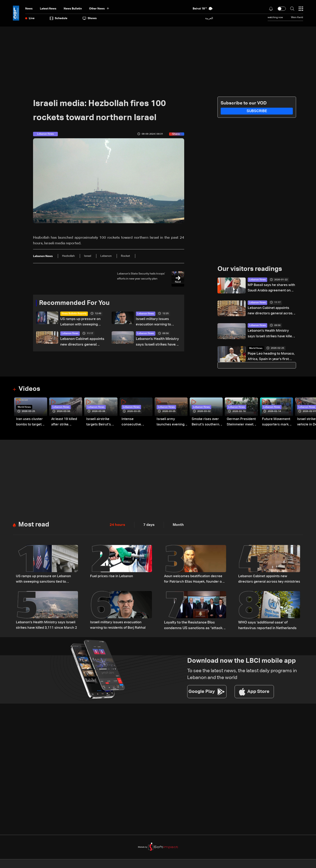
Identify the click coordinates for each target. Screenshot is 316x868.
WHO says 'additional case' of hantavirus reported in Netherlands (267, 626)
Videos (29, 390)
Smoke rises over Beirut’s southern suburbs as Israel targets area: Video (206, 424)
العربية (209, 18)
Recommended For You (74, 303)
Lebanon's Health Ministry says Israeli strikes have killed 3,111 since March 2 (157, 343)
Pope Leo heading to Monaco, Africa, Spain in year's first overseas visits (270, 358)
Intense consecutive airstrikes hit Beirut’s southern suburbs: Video (136, 424)
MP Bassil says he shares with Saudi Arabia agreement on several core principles (272, 288)
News (29, 9)
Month (178, 526)
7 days (149, 526)
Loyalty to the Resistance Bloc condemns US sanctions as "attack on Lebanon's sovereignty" (193, 627)
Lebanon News (146, 314)
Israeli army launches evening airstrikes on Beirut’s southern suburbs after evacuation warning (171, 424)
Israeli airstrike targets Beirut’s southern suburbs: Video (102, 424)
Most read (34, 526)
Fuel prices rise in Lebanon (112, 577)
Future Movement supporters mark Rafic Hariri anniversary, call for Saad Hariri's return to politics (277, 424)
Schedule (59, 18)
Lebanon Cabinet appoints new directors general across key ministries (82, 343)
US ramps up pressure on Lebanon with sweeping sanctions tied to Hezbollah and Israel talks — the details (82, 323)
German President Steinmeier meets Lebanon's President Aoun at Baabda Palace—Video (242, 424)
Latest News (48, 9)
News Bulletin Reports (74, 314)
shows (90, 18)
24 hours (117, 526)
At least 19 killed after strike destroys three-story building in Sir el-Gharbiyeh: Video (65, 424)
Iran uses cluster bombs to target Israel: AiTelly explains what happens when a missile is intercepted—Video (30, 424)
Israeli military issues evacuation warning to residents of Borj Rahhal (156, 323)
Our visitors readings (250, 269)
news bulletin (73, 9)
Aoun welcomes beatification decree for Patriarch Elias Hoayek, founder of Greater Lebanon (195, 581)
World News (256, 349)
